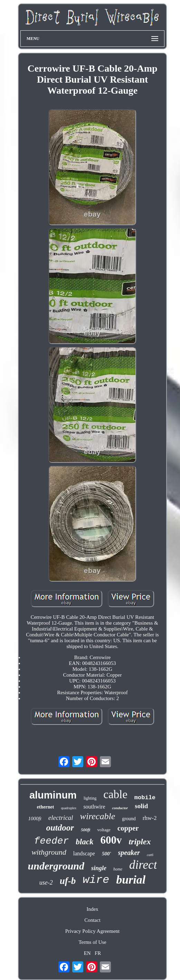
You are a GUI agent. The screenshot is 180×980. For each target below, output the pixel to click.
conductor (120, 808)
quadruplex (69, 808)
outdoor (60, 828)
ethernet (46, 807)
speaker (129, 853)
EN (87, 953)
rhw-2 (150, 818)
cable (115, 794)
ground (129, 819)
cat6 (150, 855)
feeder (52, 841)
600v (111, 840)
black (84, 842)
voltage (104, 830)
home (118, 869)
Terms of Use (92, 942)
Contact (92, 920)
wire (96, 880)
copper (128, 828)
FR (98, 953)
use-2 (46, 883)
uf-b (68, 881)
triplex (140, 842)
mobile (145, 798)
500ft (86, 830)
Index (92, 909)
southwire (94, 807)
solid (141, 806)
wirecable (98, 816)
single (99, 868)
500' (107, 854)
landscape (84, 853)
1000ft (35, 819)
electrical (61, 818)
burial (131, 880)
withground (49, 852)
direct (143, 865)
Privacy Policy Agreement (92, 931)
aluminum (53, 795)
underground (56, 866)
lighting (90, 798)
